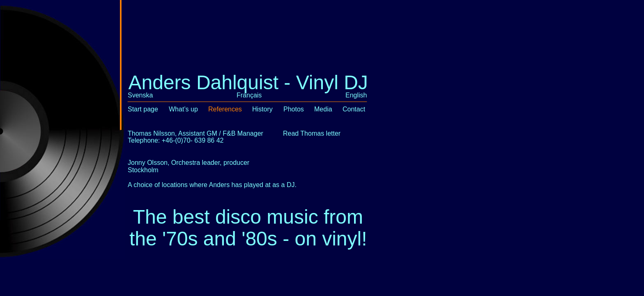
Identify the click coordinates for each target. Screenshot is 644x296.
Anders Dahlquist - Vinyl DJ (248, 82)
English (356, 95)
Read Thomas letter (312, 133)
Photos (294, 109)
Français (249, 95)
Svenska (140, 95)
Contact (354, 109)
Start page (143, 109)
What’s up (183, 109)
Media (323, 109)
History (262, 109)
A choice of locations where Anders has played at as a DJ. (212, 185)
